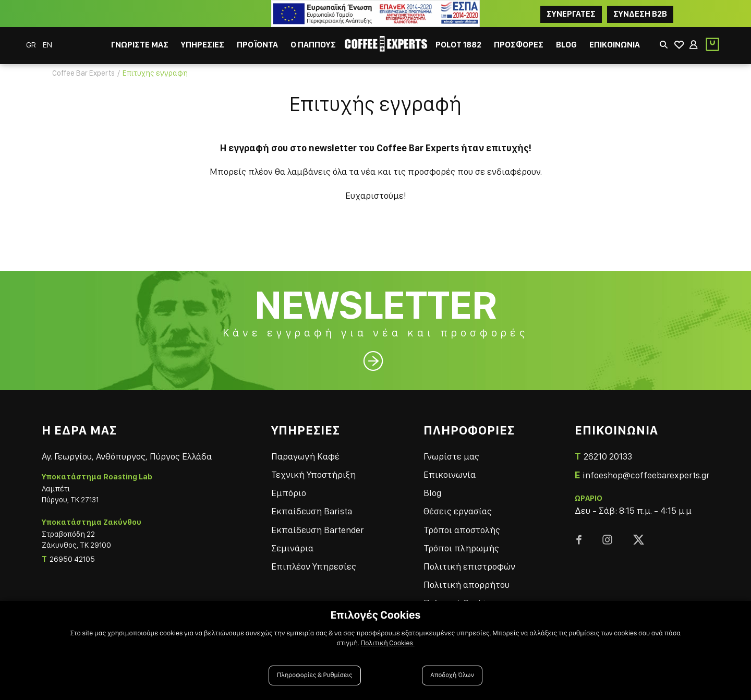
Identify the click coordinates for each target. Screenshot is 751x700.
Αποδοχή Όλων (452, 675)
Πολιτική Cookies (388, 643)
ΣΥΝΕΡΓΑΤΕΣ (571, 14)
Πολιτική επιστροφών (469, 566)
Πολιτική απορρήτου (467, 584)
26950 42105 (72, 559)
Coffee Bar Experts (83, 73)
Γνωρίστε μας (451, 456)
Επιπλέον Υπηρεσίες (314, 566)
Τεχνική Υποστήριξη (313, 474)
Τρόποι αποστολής (462, 530)
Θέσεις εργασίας (458, 511)
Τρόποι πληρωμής (461, 548)
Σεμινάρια (292, 548)
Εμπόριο (289, 493)
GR (32, 45)
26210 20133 (608, 456)
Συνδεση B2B (640, 14)
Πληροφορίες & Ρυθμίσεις (315, 675)
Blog (432, 493)
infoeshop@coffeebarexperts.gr (646, 475)
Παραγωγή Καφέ (305, 456)
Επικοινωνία (450, 474)
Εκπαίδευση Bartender (317, 530)
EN (47, 45)
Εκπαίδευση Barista (312, 511)
